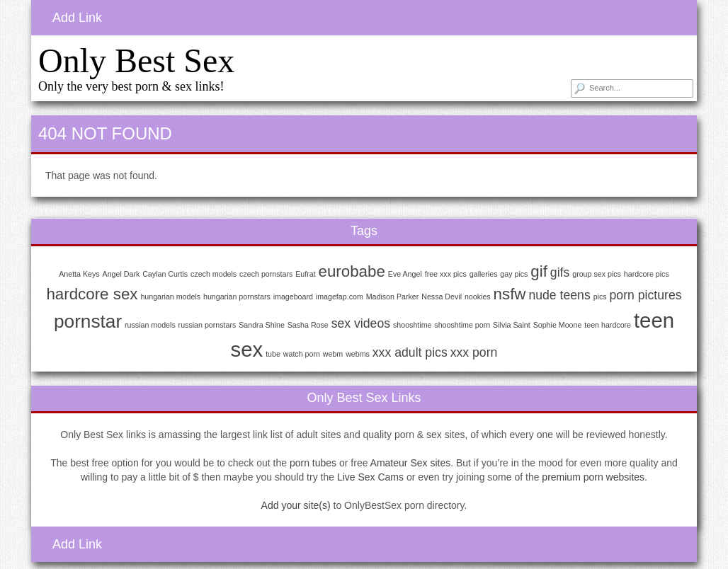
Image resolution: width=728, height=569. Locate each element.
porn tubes (313, 463)
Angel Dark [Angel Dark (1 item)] (121, 274)
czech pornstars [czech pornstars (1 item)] (266, 274)
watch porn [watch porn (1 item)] (302, 354)
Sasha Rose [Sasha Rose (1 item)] (308, 325)
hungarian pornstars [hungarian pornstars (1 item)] (237, 297)
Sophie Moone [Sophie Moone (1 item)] (558, 325)
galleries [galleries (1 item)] (484, 274)
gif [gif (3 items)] (539, 271)
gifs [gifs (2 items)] (560, 272)
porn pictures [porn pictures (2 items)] (646, 295)
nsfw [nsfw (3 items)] (510, 294)
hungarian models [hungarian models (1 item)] (170, 297)
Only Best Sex (136, 61)
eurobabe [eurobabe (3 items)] (352, 271)
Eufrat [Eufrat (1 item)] (305, 274)
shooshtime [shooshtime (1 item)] (413, 325)
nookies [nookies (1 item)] (478, 297)
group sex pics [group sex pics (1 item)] (597, 274)
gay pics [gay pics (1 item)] (514, 274)
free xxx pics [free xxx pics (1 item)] (446, 274)
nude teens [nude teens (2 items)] (559, 295)
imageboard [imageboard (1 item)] (293, 297)
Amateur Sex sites (411, 463)
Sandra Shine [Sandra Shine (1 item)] (262, 325)
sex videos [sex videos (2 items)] (361, 323)
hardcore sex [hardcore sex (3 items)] (92, 294)
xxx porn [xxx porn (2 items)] (474, 352)
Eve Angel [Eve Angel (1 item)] (405, 274)
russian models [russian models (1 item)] (150, 325)
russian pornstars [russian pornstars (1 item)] (207, 325)
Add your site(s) (296, 505)
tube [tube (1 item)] (273, 354)
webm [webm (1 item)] (333, 354)
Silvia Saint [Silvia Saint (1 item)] (512, 325)
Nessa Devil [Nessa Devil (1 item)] (442, 297)
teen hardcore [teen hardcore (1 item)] (608, 325)
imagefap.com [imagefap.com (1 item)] (340, 297)
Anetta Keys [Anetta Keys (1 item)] (79, 274)
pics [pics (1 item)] (600, 297)
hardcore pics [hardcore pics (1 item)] (647, 274)
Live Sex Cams (370, 477)
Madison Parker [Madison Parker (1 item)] (393, 297)
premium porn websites (593, 477)
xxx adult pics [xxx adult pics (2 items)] (410, 352)
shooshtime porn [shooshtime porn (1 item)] (462, 325)
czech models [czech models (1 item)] (214, 274)
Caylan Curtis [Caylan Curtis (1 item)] (165, 274)
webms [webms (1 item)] (358, 354)
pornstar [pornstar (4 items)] (88, 321)
